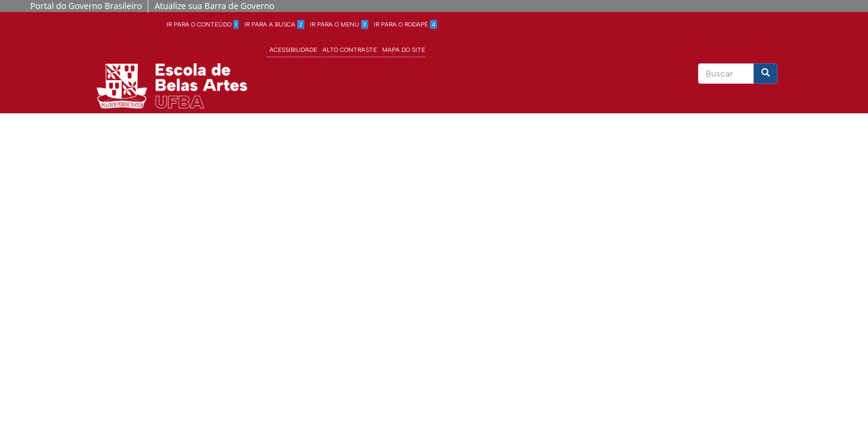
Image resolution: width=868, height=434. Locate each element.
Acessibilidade (293, 50)
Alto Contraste (350, 50)
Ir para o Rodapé (405, 24)
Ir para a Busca (274, 24)
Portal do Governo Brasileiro (86, 6)
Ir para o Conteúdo (203, 24)
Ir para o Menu (339, 24)
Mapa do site (404, 50)
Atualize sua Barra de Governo (214, 6)
